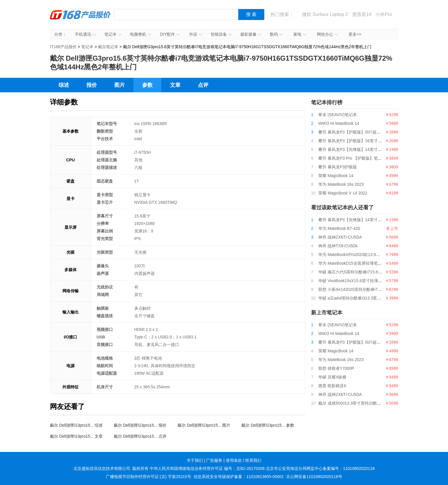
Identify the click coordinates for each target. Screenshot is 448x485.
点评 (203, 85)
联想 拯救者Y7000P (336, 368)
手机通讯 (85, 34)
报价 (92, 85)
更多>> (355, 34)
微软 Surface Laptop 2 (325, 14)
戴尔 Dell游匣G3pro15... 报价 (140, 425)
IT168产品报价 (80, 19)
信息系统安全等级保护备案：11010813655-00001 (239, 477)
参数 (147, 85)
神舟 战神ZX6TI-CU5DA (340, 237)
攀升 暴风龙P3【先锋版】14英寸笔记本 (354, 149)
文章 (175, 85)
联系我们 (253, 460)
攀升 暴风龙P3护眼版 (338, 167)
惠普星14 (362, 14)
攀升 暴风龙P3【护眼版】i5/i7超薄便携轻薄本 (360, 132)
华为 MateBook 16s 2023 (341, 184)
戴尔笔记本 (108, 47)
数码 (276, 34)
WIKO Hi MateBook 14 (339, 123)
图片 (120, 85)
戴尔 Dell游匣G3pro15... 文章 (76, 436)
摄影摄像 (251, 34)
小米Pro (384, 14)
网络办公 (327, 34)
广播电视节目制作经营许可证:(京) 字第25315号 (149, 477)
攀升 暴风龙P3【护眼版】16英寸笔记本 (354, 141)
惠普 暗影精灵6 (332, 386)
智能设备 (221, 34)
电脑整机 (141, 34)
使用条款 (234, 460)
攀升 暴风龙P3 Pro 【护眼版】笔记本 (352, 158)
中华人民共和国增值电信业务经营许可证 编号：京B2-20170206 (207, 468)
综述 (64, 85)
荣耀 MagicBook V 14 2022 (343, 193)
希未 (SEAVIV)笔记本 (338, 115)
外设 (196, 34)
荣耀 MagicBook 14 (336, 176)
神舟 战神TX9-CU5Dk (338, 246)
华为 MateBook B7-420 (339, 228)
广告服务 (214, 460)
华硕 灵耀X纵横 (332, 377)
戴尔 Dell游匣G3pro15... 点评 (140, 436)
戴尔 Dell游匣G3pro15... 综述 (76, 425)
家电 (300, 34)
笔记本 (113, 34)
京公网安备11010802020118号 (314, 477)
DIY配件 (170, 34)
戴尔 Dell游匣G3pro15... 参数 (268, 425)
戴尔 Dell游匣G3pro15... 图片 (204, 425)
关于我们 (195, 460)
